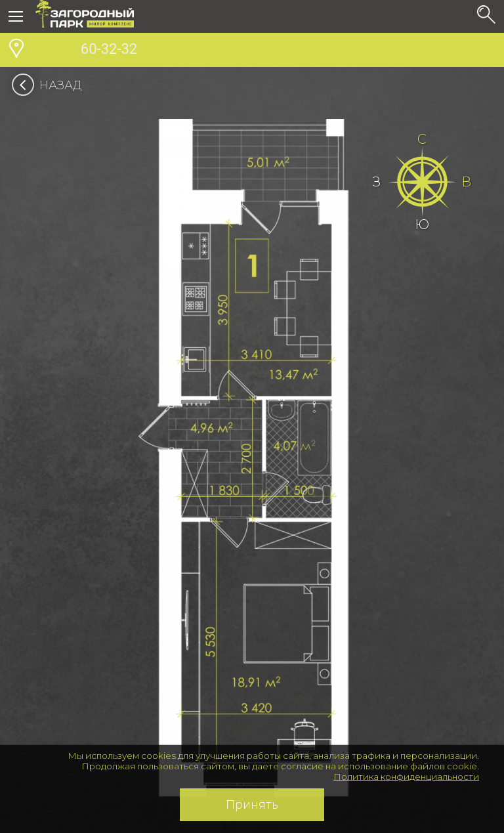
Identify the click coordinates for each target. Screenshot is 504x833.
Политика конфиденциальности (406, 777)
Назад (51, 85)
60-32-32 (86, 51)
